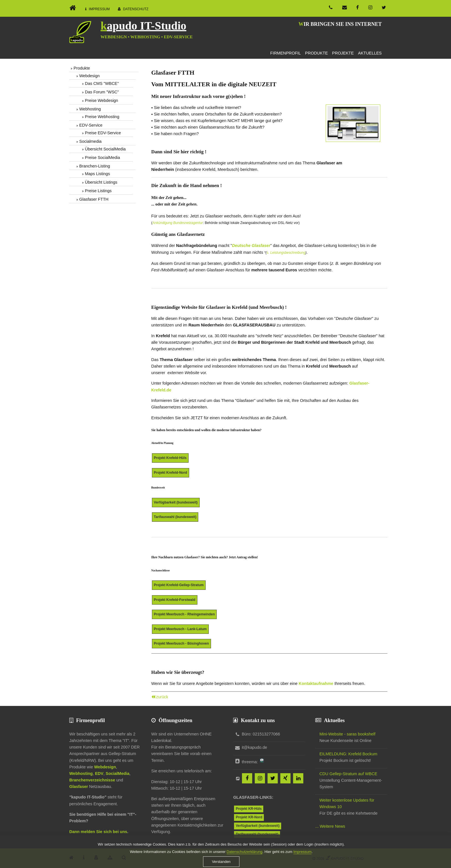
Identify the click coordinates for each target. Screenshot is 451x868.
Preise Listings (98, 191)
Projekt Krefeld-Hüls (170, 458)
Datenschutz (136, 9)
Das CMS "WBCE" (102, 83)
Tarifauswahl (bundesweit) (175, 517)
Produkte (316, 53)
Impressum (99, 9)
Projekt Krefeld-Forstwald (175, 600)
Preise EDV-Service (103, 133)
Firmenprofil (286, 53)
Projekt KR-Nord (249, 817)
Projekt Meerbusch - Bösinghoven (181, 643)
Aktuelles (370, 53)
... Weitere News (330, 826)
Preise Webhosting (102, 117)
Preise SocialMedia (103, 158)
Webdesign (89, 76)
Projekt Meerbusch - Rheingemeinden (184, 614)
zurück (162, 697)
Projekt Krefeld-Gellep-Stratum (179, 585)
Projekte (343, 53)
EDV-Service (91, 125)
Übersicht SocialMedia (105, 149)
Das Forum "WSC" (102, 92)
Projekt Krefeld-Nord (171, 473)
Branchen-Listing (95, 166)
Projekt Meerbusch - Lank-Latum (180, 629)
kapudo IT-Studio (143, 26)
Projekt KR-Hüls (249, 809)
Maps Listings (97, 174)
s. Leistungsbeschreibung (286, 253)
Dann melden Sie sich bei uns (98, 832)
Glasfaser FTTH (94, 199)
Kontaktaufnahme (316, 684)
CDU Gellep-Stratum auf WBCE (348, 774)
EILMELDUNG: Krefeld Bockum (348, 754)
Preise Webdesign (102, 100)
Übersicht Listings (101, 182)
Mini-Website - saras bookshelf (347, 734)
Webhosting (90, 109)
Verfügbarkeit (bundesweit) (176, 502)
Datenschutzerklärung (245, 861)
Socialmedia (90, 141)
